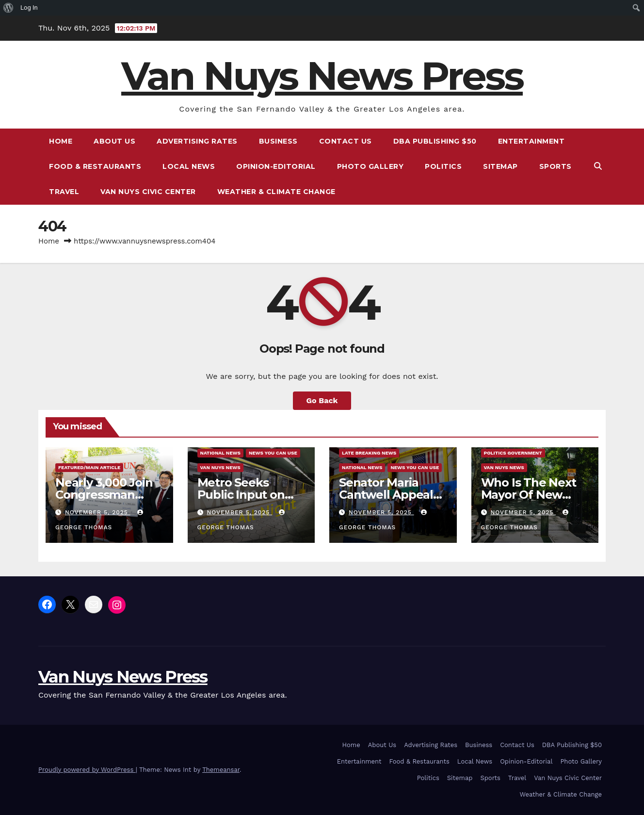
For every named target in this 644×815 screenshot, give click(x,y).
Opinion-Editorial (276, 166)
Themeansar (221, 770)
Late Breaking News (369, 453)
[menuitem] (8, 8)
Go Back (322, 400)
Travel (64, 192)
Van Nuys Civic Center (148, 192)
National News (220, 453)
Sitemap (500, 166)
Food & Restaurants (95, 166)
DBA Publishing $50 (435, 141)
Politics (443, 166)
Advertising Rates (197, 141)
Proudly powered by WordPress (87, 770)
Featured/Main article (89, 467)
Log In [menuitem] (29, 8)
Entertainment (531, 141)
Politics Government (513, 453)
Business (278, 141)
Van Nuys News (220, 467)
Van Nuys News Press (322, 76)
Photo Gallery (370, 166)
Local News (189, 166)
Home (61, 141)
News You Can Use (273, 453)
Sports (555, 166)
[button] (598, 166)
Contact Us (346, 141)
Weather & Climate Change (276, 192)
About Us (114, 141)
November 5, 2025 (98, 512)
